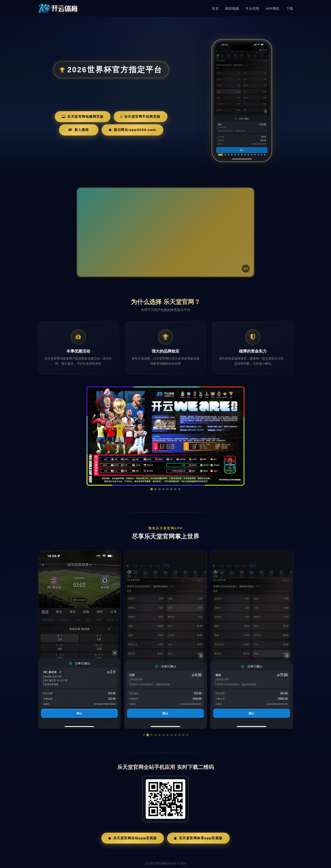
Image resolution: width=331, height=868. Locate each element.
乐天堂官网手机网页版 (141, 117)
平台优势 (252, 8)
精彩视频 (232, 8)
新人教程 (79, 130)
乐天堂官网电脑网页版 (83, 117)
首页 (215, 8)
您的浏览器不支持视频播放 (165, 232)
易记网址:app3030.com (132, 130)
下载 (290, 8)
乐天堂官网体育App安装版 (198, 826)
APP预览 (273, 8)
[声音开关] (246, 269)
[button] (144, 723)
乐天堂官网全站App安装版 (133, 826)
